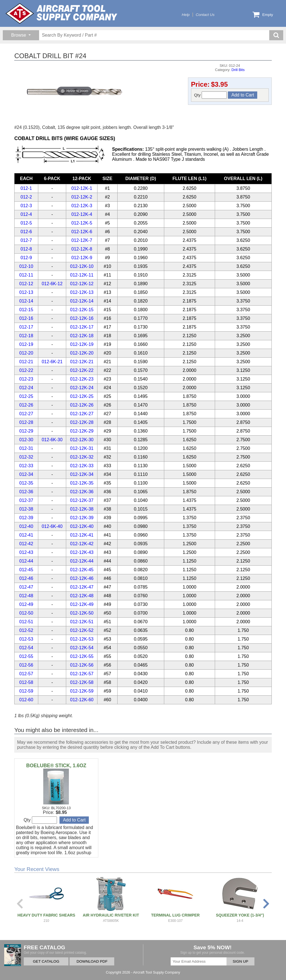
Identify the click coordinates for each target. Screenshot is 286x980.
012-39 (26, 518)
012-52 (26, 630)
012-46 (26, 578)
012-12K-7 (82, 240)
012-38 (26, 509)
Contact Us (205, 15)
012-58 (26, 682)
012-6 (26, 232)
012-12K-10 (82, 266)
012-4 (26, 214)
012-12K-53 (82, 639)
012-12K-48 (82, 596)
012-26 (26, 405)
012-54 (26, 648)
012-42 (26, 544)
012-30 (26, 440)
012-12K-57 (82, 674)
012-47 (26, 587)
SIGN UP (240, 961)
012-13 (26, 292)
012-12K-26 (82, 405)
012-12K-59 (82, 691)
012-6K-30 (52, 440)
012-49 (26, 604)
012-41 (26, 535)
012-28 (26, 422)
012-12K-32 (82, 457)
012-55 (26, 656)
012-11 (26, 275)
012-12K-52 (82, 630)
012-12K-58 (82, 682)
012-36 (26, 492)
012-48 (26, 596)
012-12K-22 (82, 370)
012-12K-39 (82, 518)
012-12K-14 (82, 301)
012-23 (26, 379)
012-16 (26, 318)
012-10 (26, 266)
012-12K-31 (82, 448)
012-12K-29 (82, 431)
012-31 (26, 448)
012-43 (26, 552)
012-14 (26, 301)
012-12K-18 (82, 336)
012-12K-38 (82, 509)
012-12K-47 (82, 587)
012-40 (26, 526)
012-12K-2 (82, 197)
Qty (211, 95)
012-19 (26, 344)
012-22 (26, 370)
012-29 (26, 431)
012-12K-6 (82, 232)
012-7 (26, 240)
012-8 (26, 249)
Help (186, 15)
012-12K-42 (82, 544)
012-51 (26, 622)
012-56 (26, 665)
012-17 (26, 327)
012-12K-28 (82, 422)
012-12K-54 (82, 648)
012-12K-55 (82, 656)
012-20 (26, 353)
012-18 (26, 336)
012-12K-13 (82, 292)
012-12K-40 (82, 526)
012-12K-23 (82, 379)
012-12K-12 (82, 284)
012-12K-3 (82, 206)
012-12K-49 (82, 604)
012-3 (26, 206)
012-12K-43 (82, 552)
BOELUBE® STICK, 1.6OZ (56, 766)
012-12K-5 (82, 223)
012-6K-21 (52, 362)
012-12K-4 (82, 214)
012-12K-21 (82, 362)
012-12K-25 (82, 396)
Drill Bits (238, 70)
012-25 (26, 396)
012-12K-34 (82, 474)
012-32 (26, 457)
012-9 (26, 258)
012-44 (26, 561)
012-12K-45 (82, 570)
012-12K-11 (82, 275)
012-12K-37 (82, 500)
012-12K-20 (82, 353)
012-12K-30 (82, 440)
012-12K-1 (82, 188)
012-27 (26, 414)
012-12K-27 (82, 414)
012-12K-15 (82, 310)
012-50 (26, 613)
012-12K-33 (82, 466)
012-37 (26, 500)
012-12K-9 (82, 258)
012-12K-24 (82, 388)
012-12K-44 (82, 561)
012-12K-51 (82, 622)
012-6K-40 (52, 526)
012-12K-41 (82, 535)
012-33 (26, 466)
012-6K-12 (52, 284)
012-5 (26, 223)
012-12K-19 (82, 344)
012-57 (26, 674)
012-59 (26, 691)
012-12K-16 (82, 318)
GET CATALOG (46, 961)
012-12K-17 (82, 327)
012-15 (26, 310)
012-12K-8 (82, 249)
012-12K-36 (82, 492)
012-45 (26, 570)
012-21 (26, 362)
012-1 (26, 188)
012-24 (26, 388)
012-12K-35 (82, 483)
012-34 (26, 474)
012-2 (26, 197)
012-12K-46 (82, 578)
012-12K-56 (82, 665)
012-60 (26, 700)
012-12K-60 (82, 700)
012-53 (26, 639)
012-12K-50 (82, 613)
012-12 (26, 284)
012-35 (26, 483)
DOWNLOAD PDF (92, 961)
